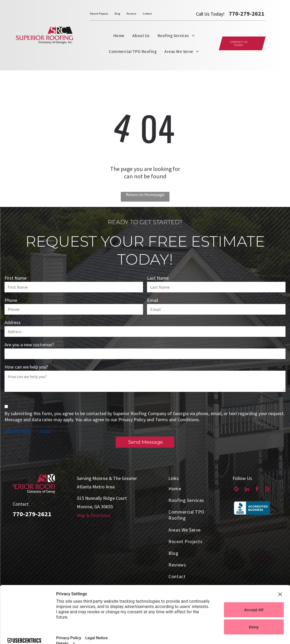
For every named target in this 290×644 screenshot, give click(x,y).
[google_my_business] (236, 490)
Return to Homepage (145, 194)
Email (153, 300)
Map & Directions (94, 515)
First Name (15, 278)
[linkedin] (247, 490)
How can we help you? (26, 367)
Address (13, 322)
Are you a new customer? (29, 345)
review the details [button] (17, 431)
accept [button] (45, 431)
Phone (11, 300)
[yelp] (267, 490)
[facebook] (257, 490)
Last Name (158, 278)
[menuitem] (102, 14)
